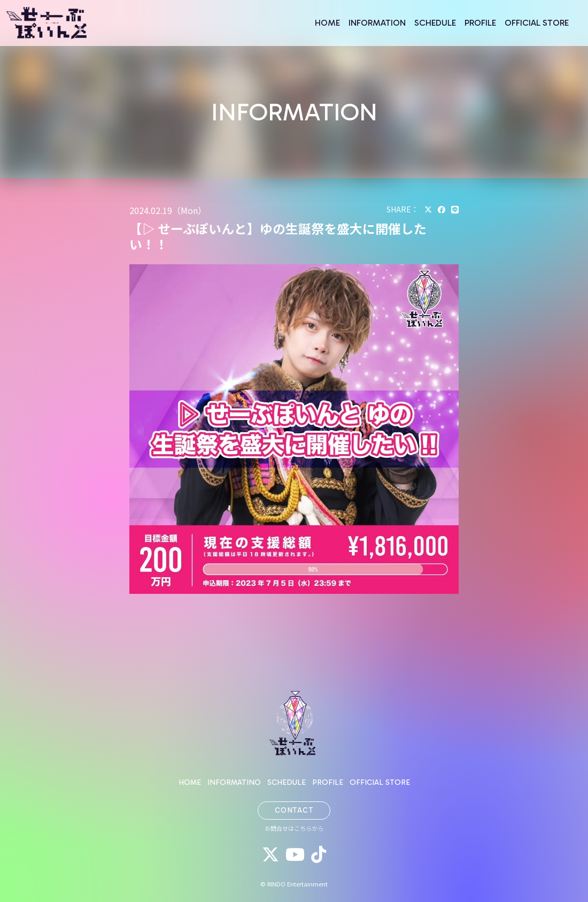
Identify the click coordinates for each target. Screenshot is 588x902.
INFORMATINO (234, 782)
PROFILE (480, 23)
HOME (327, 23)
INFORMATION (377, 23)
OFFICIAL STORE (537, 23)
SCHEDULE (435, 23)
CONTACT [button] (294, 810)
